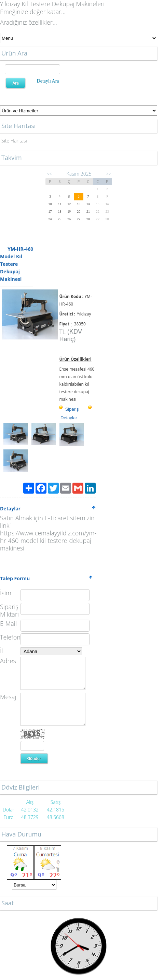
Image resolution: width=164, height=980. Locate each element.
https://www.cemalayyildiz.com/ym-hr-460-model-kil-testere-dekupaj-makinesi (48, 541)
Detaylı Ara (48, 81)
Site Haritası (14, 141)
